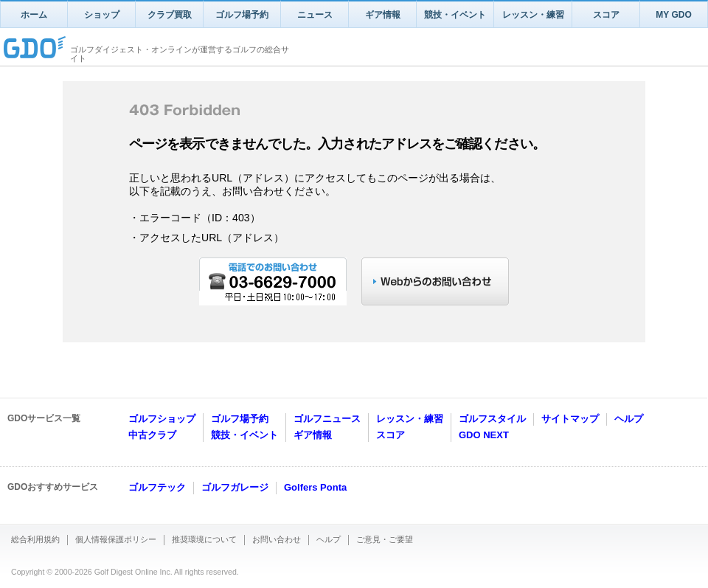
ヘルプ (629, 419)
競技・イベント (455, 15)
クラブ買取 (170, 15)
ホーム (34, 15)
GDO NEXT (484, 435)
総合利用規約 (35, 539)
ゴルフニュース (327, 419)
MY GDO (673, 15)
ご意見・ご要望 (385, 539)
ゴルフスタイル (492, 419)
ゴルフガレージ (235, 487)
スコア (606, 15)
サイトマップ (570, 419)
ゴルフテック (157, 487)
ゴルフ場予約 (242, 15)
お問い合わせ (277, 539)
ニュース (315, 15)
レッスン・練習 (533, 15)
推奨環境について (204, 539)
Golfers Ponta (315, 487)
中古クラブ (152, 435)
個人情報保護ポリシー (116, 539)
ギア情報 (383, 15)
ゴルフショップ (162, 419)
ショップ (102, 15)
